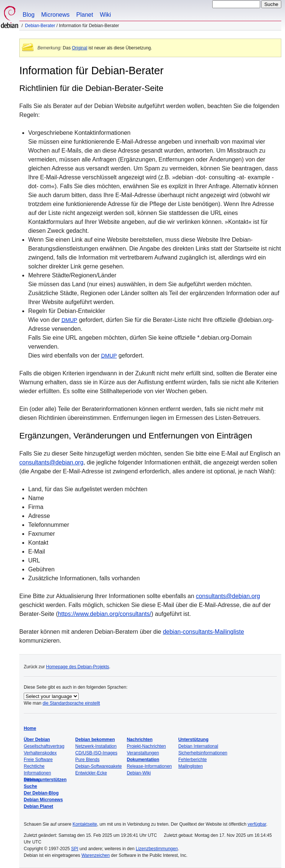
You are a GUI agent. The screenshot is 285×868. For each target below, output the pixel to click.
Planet (85, 15)
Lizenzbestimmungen (157, 849)
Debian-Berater (40, 26)
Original (80, 48)
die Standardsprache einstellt (71, 703)
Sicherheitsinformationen (203, 753)
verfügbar (257, 824)
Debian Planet (38, 806)
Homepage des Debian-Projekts (78, 667)
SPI (75, 849)
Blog (29, 15)
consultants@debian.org (51, 462)
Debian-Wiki (139, 773)
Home (30, 728)
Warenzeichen (95, 855)
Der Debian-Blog (41, 793)
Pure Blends (87, 760)
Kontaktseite (85, 824)
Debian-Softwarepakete (99, 766)
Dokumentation (143, 760)
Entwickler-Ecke (91, 773)
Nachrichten (140, 740)
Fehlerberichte (192, 760)
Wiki (105, 15)
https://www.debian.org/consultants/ (105, 614)
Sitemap (32, 780)
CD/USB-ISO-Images (96, 753)
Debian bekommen (95, 740)
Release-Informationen (149, 766)
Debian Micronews (43, 800)
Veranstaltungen (143, 753)
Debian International (198, 746)
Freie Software (38, 760)
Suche (30, 786)
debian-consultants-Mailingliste (204, 632)
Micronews (55, 15)
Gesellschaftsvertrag (44, 746)
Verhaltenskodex (40, 753)
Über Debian (37, 740)
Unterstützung (193, 740)
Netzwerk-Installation (96, 746)
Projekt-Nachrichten (146, 746)
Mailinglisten (190, 766)
